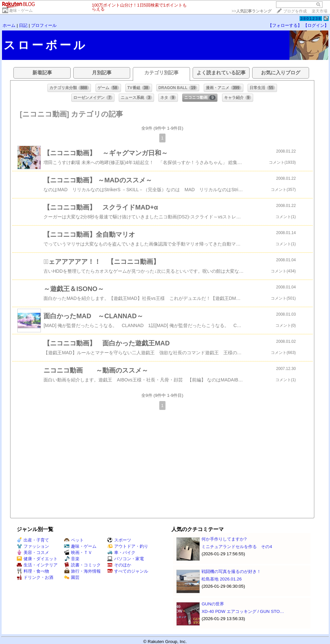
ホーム (9, 25)
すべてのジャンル (128, 571)
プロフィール (44, 25)
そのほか (119, 565)
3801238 (311, 18)
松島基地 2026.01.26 (221, 579)
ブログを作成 (295, 11)
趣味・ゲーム (21, 10)
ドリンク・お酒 (35, 577)
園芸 (72, 577)
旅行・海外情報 (82, 571)
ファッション (33, 546)
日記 (23, 25)
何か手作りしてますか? (224, 539)
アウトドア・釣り (128, 546)
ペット (74, 540)
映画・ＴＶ (78, 552)
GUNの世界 (213, 604)
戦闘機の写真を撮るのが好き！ (231, 571)
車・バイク (121, 552)
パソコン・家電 (126, 559)
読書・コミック (82, 565)
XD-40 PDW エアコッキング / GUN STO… (243, 611)
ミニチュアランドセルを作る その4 (237, 547)
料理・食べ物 (33, 571)
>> (252, 11)
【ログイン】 (316, 25)
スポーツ (119, 540)
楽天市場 (320, 11)
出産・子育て (33, 540)
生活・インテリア (37, 565)
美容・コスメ (33, 552)
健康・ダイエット (37, 559)
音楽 (72, 559)
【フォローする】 (285, 25)
